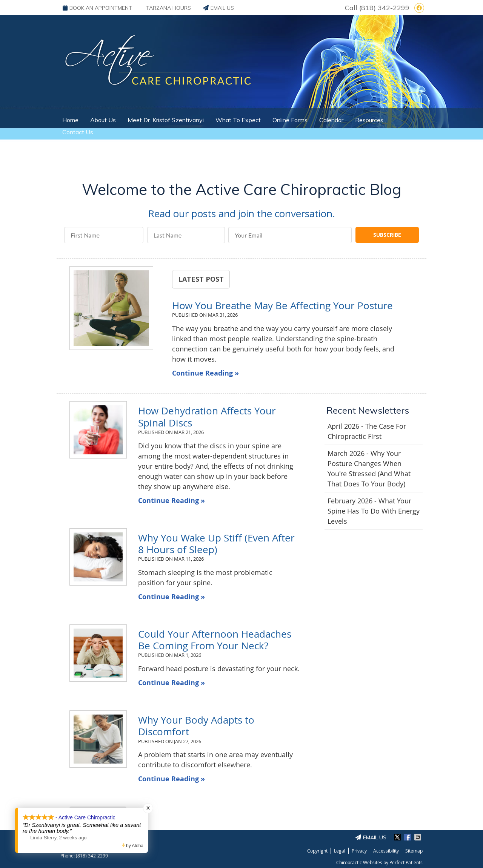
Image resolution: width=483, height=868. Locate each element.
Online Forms (290, 120)
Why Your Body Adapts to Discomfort (196, 726)
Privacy (359, 851)
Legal (340, 851)
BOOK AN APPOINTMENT (97, 8)
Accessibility (386, 851)
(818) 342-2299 (384, 8)
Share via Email (418, 837)
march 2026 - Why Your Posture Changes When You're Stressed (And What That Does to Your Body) (369, 469)
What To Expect (238, 120)
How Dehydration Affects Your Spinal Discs (207, 417)
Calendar (331, 120)
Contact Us (78, 132)
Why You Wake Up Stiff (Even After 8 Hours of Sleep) (216, 544)
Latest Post (201, 279)
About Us (103, 120)
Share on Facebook (408, 837)
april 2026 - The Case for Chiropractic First (367, 431)
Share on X (398, 837)
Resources (369, 120)
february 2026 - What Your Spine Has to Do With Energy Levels (374, 511)
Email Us (218, 8)
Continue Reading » (205, 373)
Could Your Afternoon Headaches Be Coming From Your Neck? (215, 640)
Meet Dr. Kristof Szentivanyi (166, 120)
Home (70, 120)
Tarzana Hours (168, 8)
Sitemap (414, 851)
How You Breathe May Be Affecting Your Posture (282, 306)
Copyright (317, 851)
